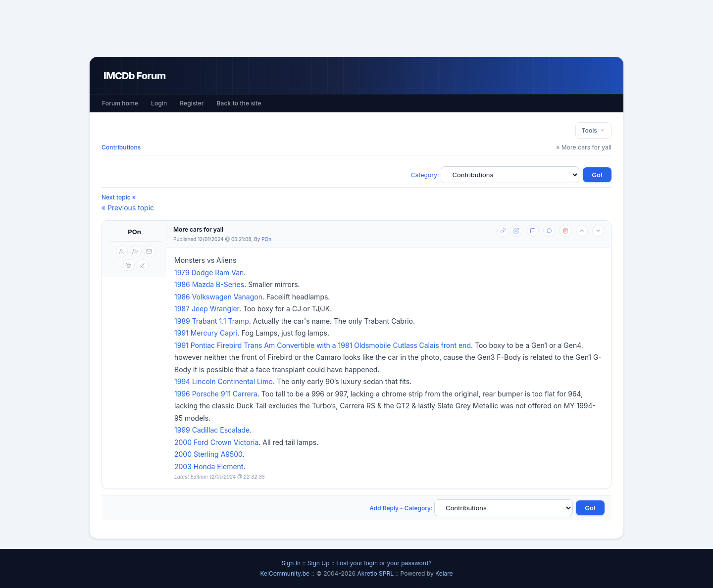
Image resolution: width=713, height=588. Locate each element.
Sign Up (319, 563)
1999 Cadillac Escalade (212, 430)
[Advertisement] (356, 28)
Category (424, 175)
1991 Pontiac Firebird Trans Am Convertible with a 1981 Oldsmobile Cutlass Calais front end (323, 345)
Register (192, 103)
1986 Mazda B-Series (209, 284)
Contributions (121, 147)
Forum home (120, 103)
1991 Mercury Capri (206, 333)
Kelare (444, 573)
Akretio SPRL (376, 573)
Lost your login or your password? (384, 563)
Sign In (291, 563)
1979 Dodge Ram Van (209, 272)
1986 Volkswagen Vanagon (218, 297)
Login (159, 103)
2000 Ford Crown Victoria (216, 442)
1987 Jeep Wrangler (207, 309)
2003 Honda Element (209, 466)
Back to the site (239, 103)
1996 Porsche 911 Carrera (216, 394)
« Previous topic (128, 208)
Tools (593, 130)
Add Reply (384, 508)
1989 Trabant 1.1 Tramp (212, 321)
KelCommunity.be (285, 573)
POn (134, 232)
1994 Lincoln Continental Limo (224, 381)
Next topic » (119, 197)
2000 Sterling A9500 (208, 454)
